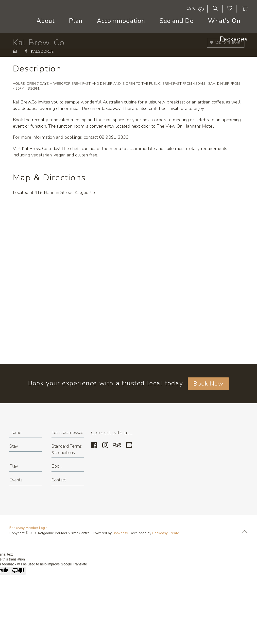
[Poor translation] (18, 571)
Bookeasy (120, 533)
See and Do (177, 21)
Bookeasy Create (166, 533)
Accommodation (121, 21)
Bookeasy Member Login (28, 528)
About (46, 21)
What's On (224, 21)
